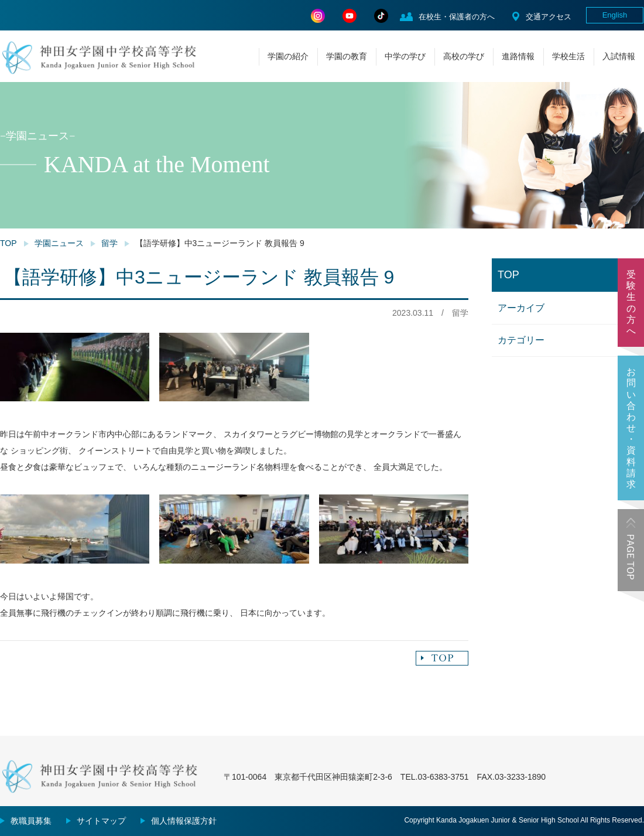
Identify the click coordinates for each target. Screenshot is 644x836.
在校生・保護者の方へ (457, 17)
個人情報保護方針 (184, 821)
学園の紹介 (288, 56)
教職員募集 (31, 821)
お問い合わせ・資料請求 (631, 428)
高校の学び (464, 56)
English (615, 15)
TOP (8, 243)
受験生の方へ (631, 303)
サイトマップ (101, 821)
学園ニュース (59, 243)
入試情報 (619, 56)
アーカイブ (521, 308)
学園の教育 (347, 56)
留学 (109, 243)
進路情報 (518, 56)
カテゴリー (521, 340)
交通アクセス (549, 17)
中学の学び (405, 56)
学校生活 (568, 56)
